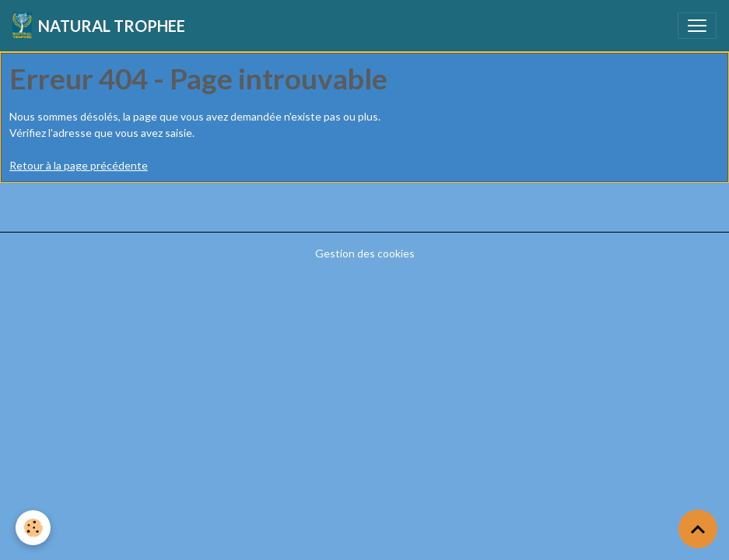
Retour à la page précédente (79, 165)
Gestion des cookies (365, 253)
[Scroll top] (698, 529)
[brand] (99, 26)
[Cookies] (33, 528)
